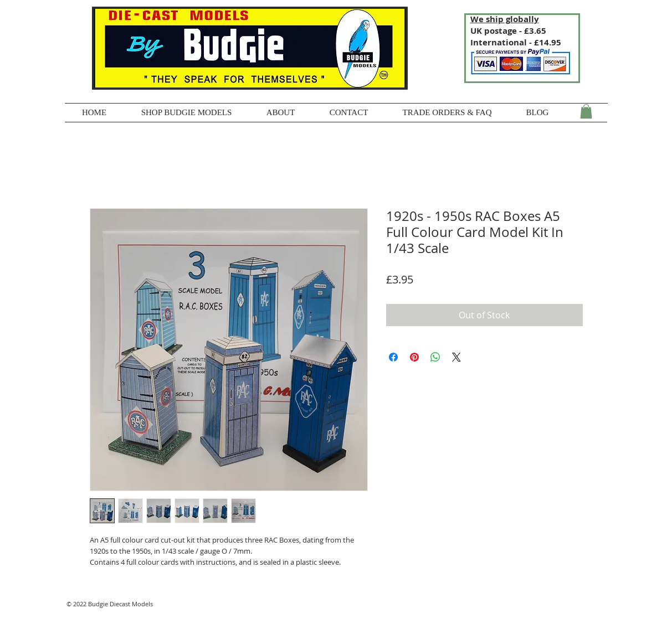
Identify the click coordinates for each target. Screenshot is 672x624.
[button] (586, 111)
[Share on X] (456, 357)
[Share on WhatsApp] (435, 357)
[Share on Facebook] (393, 357)
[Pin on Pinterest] (414, 357)
